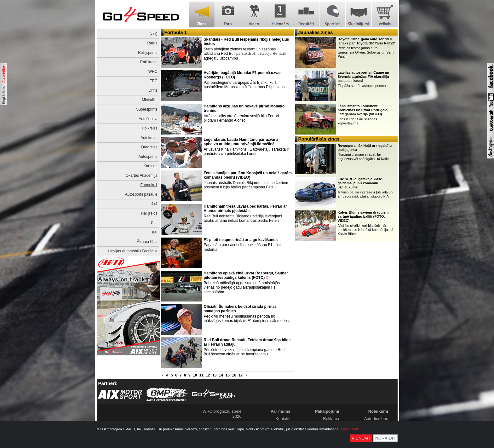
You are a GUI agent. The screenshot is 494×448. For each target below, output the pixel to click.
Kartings (150, 166)
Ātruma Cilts (147, 242)
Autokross (149, 138)
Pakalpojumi (327, 411)
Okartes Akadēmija (142, 175)
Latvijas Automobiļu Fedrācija (133, 251)
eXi (155, 232)
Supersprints (147, 109)
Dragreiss (149, 147)
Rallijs (152, 43)
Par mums (281, 411)
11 (201, 375)
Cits (154, 223)
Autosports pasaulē (141, 194)
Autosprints (148, 157)
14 (221, 375)
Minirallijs (149, 100)
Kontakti (283, 419)
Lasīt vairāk (350, 429)
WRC (153, 72)
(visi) (153, 34)
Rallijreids (149, 213)
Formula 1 (149, 185)
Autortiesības (376, 419)
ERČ (153, 81)
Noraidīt (385, 438)
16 (234, 375)
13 (214, 375)
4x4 (154, 204)
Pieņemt (361, 438)
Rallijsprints (148, 53)
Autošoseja (148, 119)
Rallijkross (149, 62)
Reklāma (331, 419)
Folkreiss (150, 128)
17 (241, 375)
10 (195, 375)
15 (228, 375)
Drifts (153, 90)
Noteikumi (378, 411)
